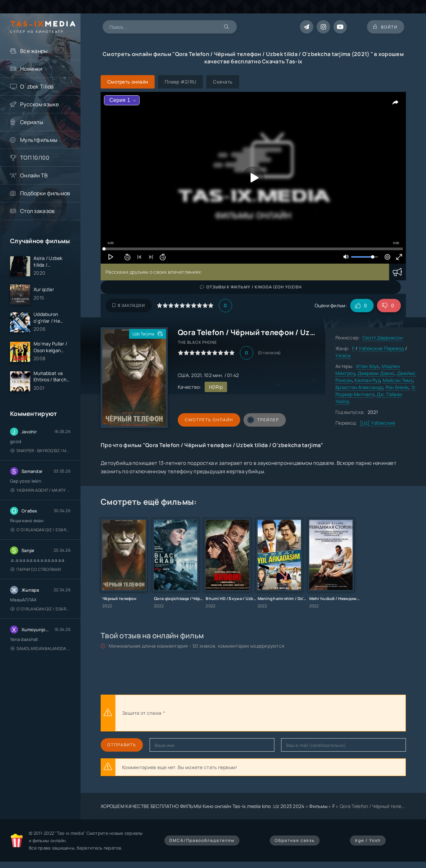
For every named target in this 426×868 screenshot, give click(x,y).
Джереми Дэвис (376, 373)
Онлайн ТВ (34, 175)
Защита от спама (142, 713)
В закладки (129, 305)
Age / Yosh (368, 840)
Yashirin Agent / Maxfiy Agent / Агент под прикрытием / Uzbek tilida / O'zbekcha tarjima (40, 491)
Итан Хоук (368, 366)
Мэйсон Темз (398, 380)
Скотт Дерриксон (383, 338)
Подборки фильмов (45, 193)
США (183, 375)
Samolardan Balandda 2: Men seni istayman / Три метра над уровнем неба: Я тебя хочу (40, 649)
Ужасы (343, 355)
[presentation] (240, 713)
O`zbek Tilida (37, 87)
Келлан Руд (367, 380)
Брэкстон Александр (359, 387)
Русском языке (40, 104)
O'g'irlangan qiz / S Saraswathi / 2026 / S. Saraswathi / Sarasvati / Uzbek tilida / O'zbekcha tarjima (40, 530)
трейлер (262, 420)
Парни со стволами (36, 570)
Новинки (31, 69)
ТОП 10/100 (35, 158)
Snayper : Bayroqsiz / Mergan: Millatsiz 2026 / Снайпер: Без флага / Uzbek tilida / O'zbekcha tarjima (40, 451)
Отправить (122, 745)
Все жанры (34, 51)
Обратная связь (295, 840)
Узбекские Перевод (381, 348)
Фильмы (318, 806)
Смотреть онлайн (209, 420)
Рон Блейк (397, 387)
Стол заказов (37, 211)
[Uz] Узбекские (378, 423)
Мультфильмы (39, 140)
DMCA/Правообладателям (202, 840)
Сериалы (32, 122)
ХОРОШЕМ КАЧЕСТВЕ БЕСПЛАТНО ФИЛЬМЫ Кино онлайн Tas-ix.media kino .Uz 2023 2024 (203, 806)
